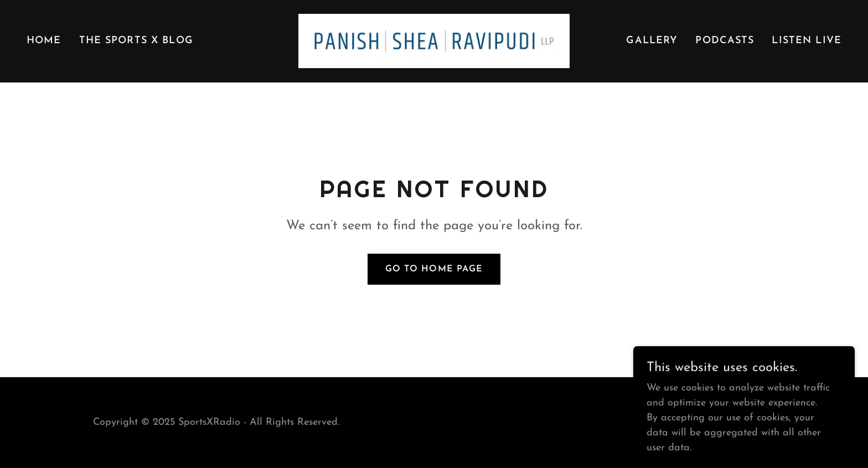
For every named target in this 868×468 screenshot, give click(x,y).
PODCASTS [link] (725, 41)
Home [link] (44, 41)
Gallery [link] (652, 41)
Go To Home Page (434, 269)
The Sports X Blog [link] (136, 41)
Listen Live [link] (806, 41)
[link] (434, 40)
